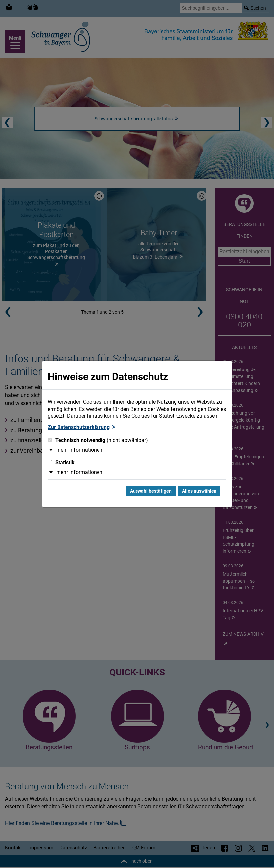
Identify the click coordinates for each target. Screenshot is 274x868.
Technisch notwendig (98, 440)
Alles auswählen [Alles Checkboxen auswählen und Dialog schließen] (199, 491)
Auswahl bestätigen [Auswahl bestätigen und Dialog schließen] (151, 491)
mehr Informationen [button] (79, 450)
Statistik (61, 463)
